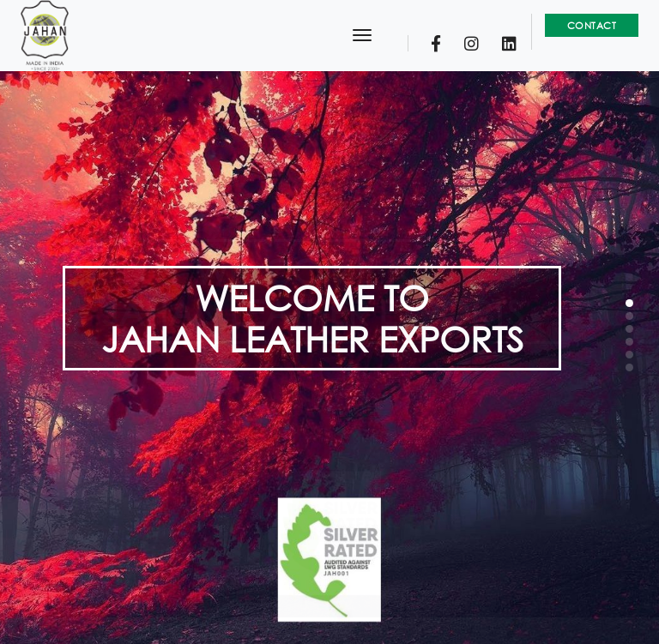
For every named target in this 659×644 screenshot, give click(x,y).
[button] (629, 303)
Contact (592, 25)
